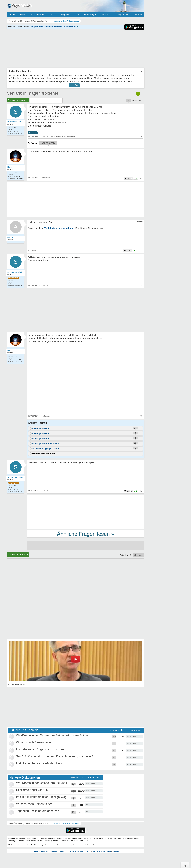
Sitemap (115, 851)
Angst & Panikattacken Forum (38, 823)
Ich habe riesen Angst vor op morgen (40, 749)
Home (12, 15)
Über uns (44, 851)
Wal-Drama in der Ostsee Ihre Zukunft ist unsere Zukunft (53, 735)
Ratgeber (65, 15)
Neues (23, 15)
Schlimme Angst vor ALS (32, 790)
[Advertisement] (86, 512)
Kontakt (36, 851)
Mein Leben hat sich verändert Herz (39, 763)
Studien (105, 15)
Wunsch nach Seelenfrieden (34, 742)
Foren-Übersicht (15, 823)
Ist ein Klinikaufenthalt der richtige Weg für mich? (48, 797)
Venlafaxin (33, 133)
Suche (53, 15)
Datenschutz (63, 851)
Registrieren (122, 15)
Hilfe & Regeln (90, 15)
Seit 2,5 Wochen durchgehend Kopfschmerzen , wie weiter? (55, 756)
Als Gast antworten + (18, 100)
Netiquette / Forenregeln (101, 851)
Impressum (53, 851)
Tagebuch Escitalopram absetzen (38, 811)
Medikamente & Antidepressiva (66, 823)
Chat (77, 15)
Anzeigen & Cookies (78, 851)
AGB (89, 851)
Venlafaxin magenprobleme (33, 93)
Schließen (74, 85)
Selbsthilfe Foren (38, 15)
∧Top (185, 865)
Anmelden (137, 15)
